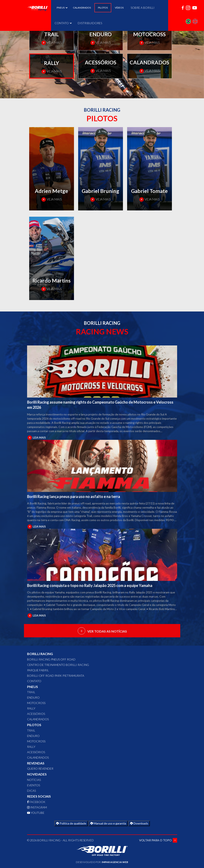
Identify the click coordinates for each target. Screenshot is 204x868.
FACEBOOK (36, 802)
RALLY (31, 708)
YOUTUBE (36, 813)
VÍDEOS (119, 8)
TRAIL (31, 692)
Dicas (31, 791)
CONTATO (63, 23)
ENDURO (33, 697)
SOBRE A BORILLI (143, 8)
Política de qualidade (71, 823)
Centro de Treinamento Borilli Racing (58, 665)
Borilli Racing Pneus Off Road (51, 659)
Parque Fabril (38, 670)
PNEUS (61, 8)
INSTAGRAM (37, 807)
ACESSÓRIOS (36, 714)
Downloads (139, 823)
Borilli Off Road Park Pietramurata (56, 676)
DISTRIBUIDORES (90, 23)
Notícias (34, 780)
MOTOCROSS (36, 703)
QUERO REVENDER (40, 769)
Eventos (34, 785)
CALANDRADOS (82, 8)
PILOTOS (103, 8)
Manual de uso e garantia (108, 823)
